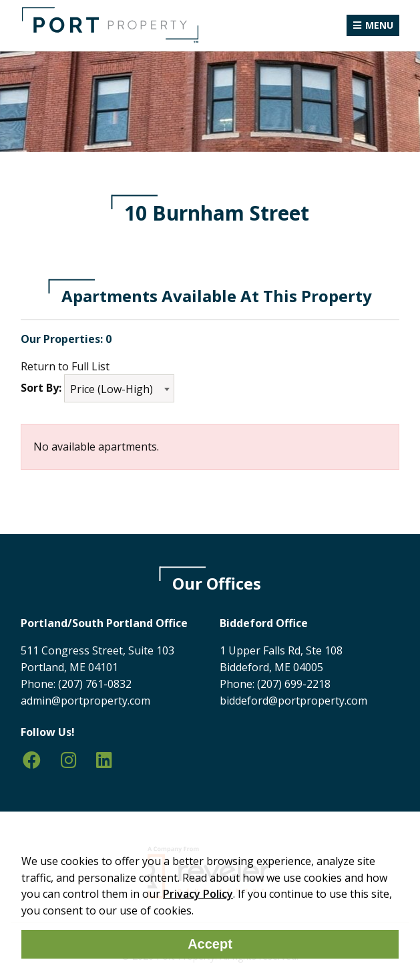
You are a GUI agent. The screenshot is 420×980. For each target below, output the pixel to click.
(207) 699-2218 (294, 684)
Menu (379, 25)
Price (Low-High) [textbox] (112, 389)
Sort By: (41, 388)
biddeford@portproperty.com (293, 701)
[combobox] (119, 388)
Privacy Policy (198, 894)
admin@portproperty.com (85, 701)
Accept (210, 944)
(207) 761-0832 (95, 684)
